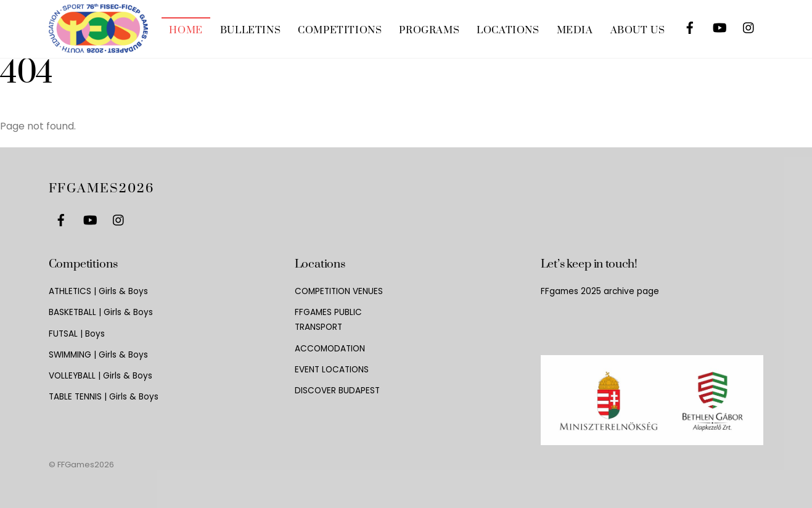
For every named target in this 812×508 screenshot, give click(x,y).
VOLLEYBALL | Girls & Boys (100, 376)
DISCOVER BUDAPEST (337, 391)
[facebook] (690, 26)
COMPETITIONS (340, 30)
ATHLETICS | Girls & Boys (98, 291)
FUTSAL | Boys (77, 334)
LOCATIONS (508, 30)
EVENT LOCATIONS (332, 370)
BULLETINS (250, 30)
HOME (186, 30)
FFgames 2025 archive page (600, 291)
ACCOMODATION (330, 349)
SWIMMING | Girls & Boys (98, 355)
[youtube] (720, 26)
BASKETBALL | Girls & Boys (101, 312)
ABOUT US (638, 30)
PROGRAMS (429, 30)
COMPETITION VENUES (339, 291)
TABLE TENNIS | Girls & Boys (104, 397)
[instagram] (749, 26)
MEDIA (575, 30)
